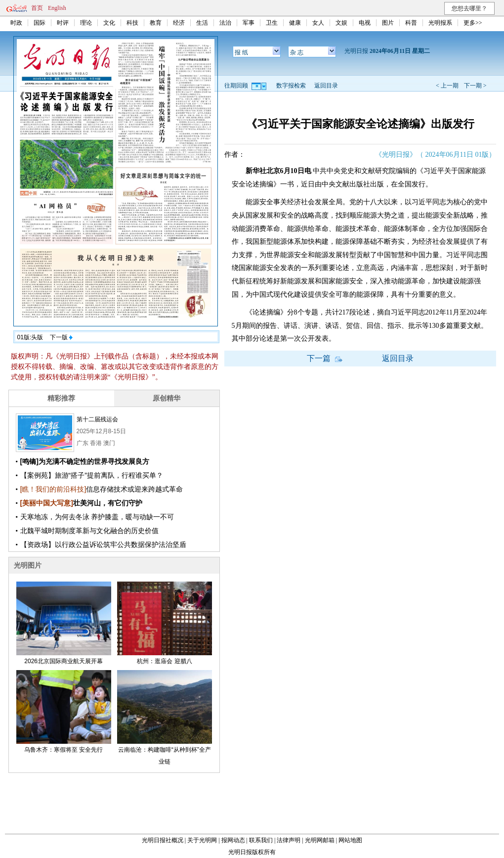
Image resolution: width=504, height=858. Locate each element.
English (57, 8)
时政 (16, 23)
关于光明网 (202, 840)
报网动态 (233, 840)
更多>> (473, 23)
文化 (109, 23)
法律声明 (289, 840)
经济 (179, 23)
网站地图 (350, 840)
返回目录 (326, 86)
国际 (40, 23)
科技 (132, 23)
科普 (411, 23)
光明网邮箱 (320, 840)
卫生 (272, 23)
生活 (202, 23)
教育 (156, 23)
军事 (249, 23)
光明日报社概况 (163, 840)
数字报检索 (291, 86)
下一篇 (325, 358)
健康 (295, 23)
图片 (388, 23)
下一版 (61, 337)
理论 (86, 23)
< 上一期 (447, 86)
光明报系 (440, 23)
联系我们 (261, 840)
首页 (37, 8)
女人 (318, 23)
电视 (365, 23)
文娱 (341, 23)
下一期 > (475, 86)
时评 (63, 23)
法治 (225, 23)
